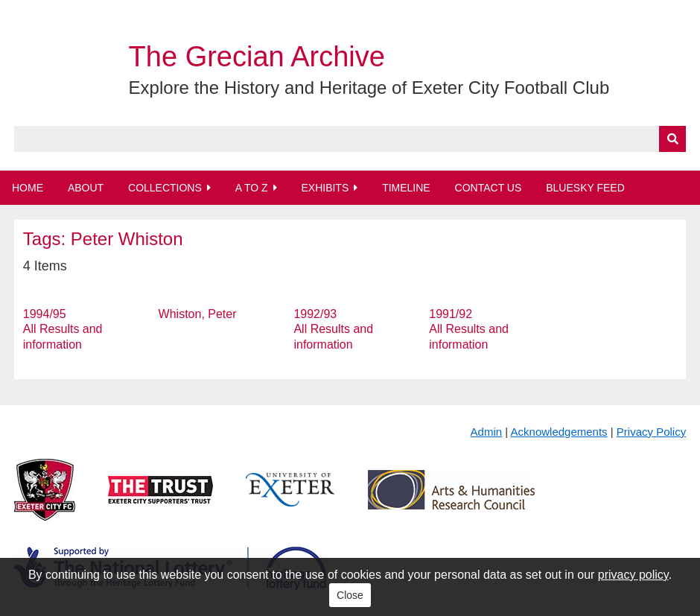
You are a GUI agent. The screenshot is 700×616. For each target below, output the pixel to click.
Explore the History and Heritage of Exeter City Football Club (369, 88)
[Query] (350, 139)
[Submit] (672, 139)
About (86, 188)
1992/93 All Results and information (333, 330)
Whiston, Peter (198, 314)
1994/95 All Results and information (63, 330)
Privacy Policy (651, 432)
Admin (487, 432)
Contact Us (489, 188)
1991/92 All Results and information (469, 330)
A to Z (252, 188)
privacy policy (633, 575)
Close (350, 595)
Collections (165, 188)
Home (28, 188)
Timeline (406, 188)
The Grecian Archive (257, 57)
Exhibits (325, 188)
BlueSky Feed (585, 188)
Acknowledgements (559, 432)
